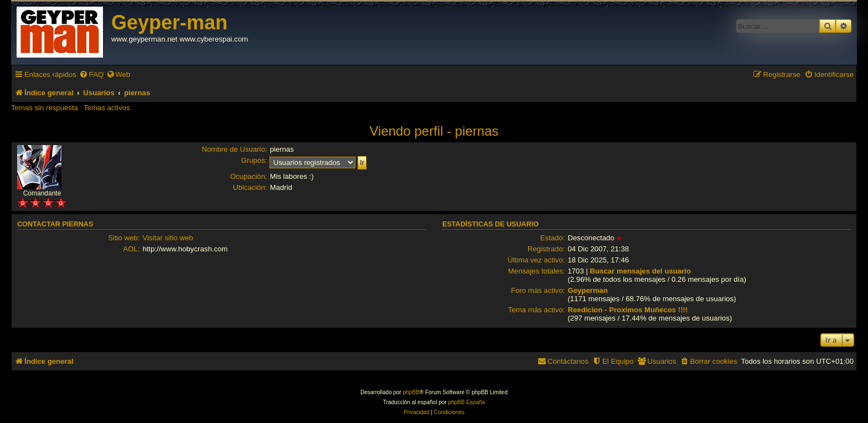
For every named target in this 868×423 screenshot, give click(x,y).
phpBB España (466, 402)
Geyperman (588, 290)
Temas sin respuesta (45, 108)
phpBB (411, 392)
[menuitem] (91, 74)
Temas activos (107, 108)
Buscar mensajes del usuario (641, 271)
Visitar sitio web (167, 238)
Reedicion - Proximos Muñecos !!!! (627, 310)
